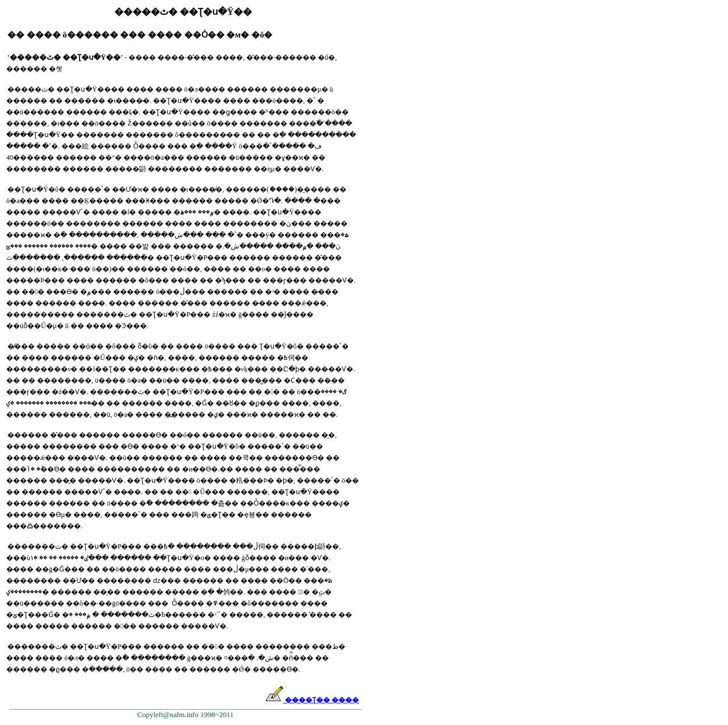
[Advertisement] (403, 191)
